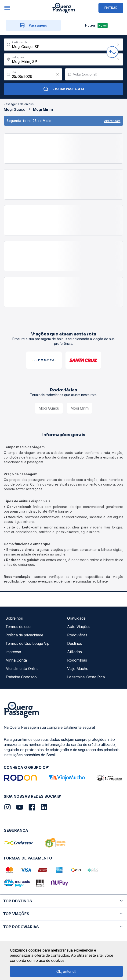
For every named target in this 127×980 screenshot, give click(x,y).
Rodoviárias (77, 635)
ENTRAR (111, 8)
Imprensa (13, 652)
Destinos (75, 643)
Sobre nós (14, 618)
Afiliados (74, 652)
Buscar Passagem (64, 89)
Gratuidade (76, 618)
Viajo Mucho (78, 669)
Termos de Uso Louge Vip (27, 643)
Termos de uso (18, 627)
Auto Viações (79, 627)
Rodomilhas (77, 660)
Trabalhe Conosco (21, 677)
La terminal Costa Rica (86, 677)
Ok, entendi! (66, 971)
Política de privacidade (24, 635)
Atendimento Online (22, 669)
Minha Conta (16, 660)
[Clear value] (58, 74)
